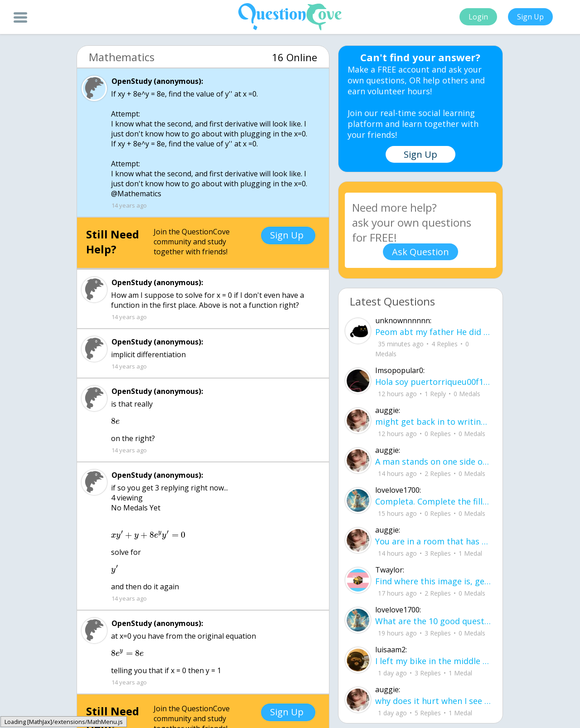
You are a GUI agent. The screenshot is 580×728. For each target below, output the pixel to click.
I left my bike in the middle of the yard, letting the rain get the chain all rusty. (433, 661)
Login (478, 17)
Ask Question (420, 252)
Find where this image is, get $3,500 (433, 581)
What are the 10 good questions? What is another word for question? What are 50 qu (433, 621)
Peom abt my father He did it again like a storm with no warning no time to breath (433, 332)
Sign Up (530, 17)
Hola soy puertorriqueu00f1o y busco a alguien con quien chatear (433, 382)
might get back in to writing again (433, 422)
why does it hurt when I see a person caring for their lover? (433, 701)
